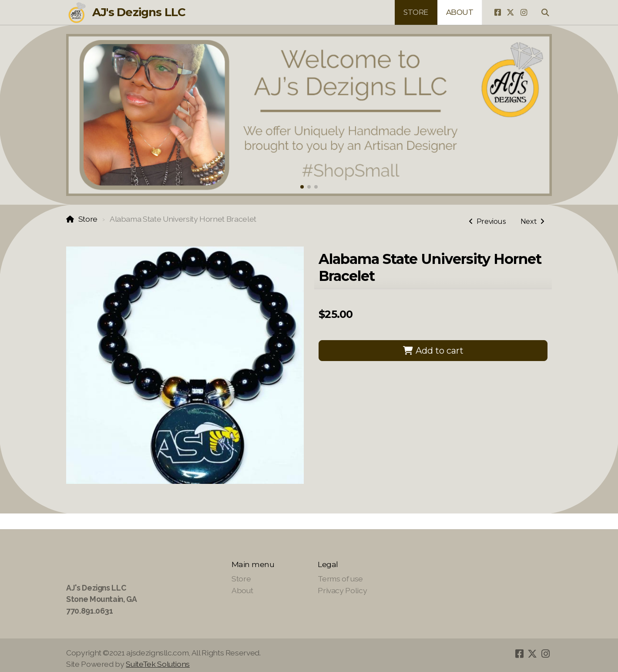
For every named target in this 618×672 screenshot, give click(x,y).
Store (88, 219)
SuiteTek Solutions (158, 664)
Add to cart (433, 351)
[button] (302, 187)
